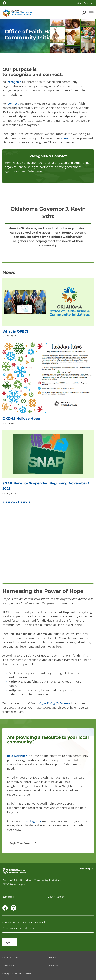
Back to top (87, 868)
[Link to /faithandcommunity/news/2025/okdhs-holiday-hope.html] (48, 379)
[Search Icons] (84, 13)
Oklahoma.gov (10, 958)
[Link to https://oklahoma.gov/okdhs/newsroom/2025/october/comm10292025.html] (48, 455)
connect (13, 104)
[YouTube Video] (48, 539)
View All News (15, 502)
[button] (23, 843)
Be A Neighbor (56, 897)
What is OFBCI (15, 331)
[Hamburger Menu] (91, 13)
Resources (8, 897)
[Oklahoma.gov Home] (5, 3)
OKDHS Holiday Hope (21, 419)
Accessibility (9, 966)
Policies (52, 958)
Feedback (53, 966)
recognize (14, 82)
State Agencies (86, 3)
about (65, 138)
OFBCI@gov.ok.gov (14, 884)
